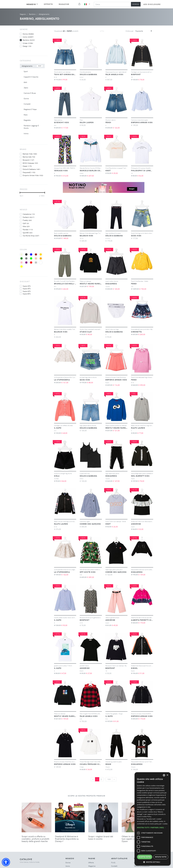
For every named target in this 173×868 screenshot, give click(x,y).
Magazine (64, 4)
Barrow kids (29, 157)
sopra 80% (27, 294)
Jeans (26, 88)
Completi (27, 104)
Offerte (48, 4)
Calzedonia (29, 214)
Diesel (27, 166)
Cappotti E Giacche (31, 77)
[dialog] (153, 819)
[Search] (112, 4)
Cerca (136, 4)
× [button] (167, 775)
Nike (26, 226)
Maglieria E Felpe (30, 109)
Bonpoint (28, 160)
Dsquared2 (29, 172)
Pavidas (28, 229)
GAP (26, 223)
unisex (28, 43)
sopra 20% (27, 286)
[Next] (114, 779)
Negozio (32, 4)
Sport (26, 71)
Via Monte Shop (31, 236)
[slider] (20, 193)
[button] (6, 862)
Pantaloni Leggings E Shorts (31, 127)
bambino (29, 40)
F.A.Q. (113, 863)
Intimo (26, 133)
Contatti (114, 866)
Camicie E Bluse (30, 93)
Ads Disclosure (152, 4)
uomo (28, 37)
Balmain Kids (30, 154)
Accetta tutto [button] (145, 857)
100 (109, 779)
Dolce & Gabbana (31, 169)
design (27, 46)
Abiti (25, 82)
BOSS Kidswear (30, 163)
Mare (26, 115)
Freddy (27, 220)
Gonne (26, 98)
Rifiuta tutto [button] (161, 857)
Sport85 (28, 233)
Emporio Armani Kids (33, 175)
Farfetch (29, 217)
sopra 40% (27, 288)
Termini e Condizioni (142, 866)
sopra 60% (27, 291)
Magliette (27, 120)
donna (28, 34)
